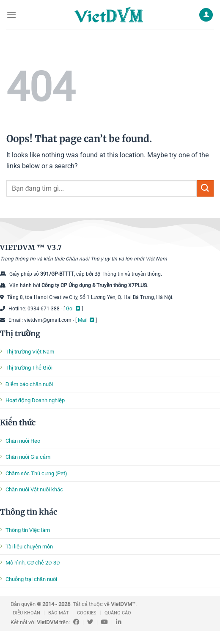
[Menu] (11, 15)
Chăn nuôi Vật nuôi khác (34, 489)
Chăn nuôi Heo (23, 441)
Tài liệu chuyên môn (29, 547)
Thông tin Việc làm (28, 530)
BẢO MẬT (59, 613)
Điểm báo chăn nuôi (29, 384)
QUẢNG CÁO (118, 613)
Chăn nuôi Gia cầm (28, 457)
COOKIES (87, 613)
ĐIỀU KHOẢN (26, 613)
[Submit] (205, 188)
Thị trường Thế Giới (29, 368)
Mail (83, 320)
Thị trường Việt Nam (30, 352)
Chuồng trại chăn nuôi (31, 579)
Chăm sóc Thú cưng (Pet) (36, 473)
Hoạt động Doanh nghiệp (35, 400)
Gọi (70, 309)
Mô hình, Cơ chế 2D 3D (33, 563)
